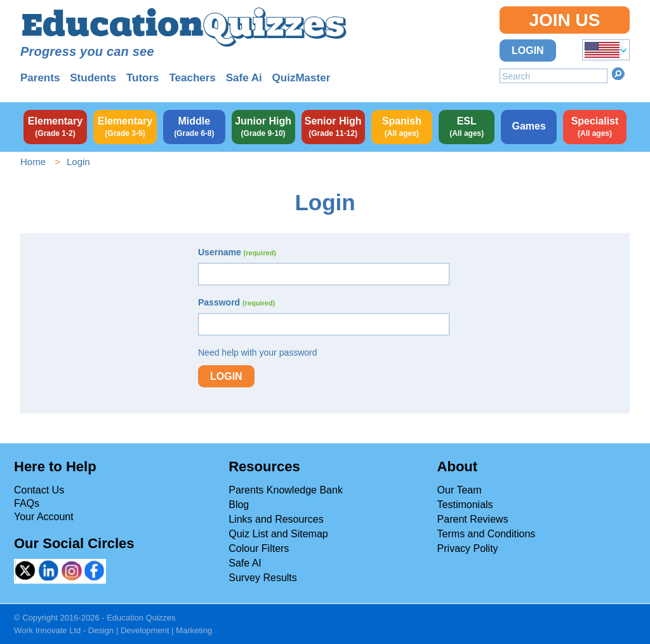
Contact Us (39, 490)
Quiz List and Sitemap (278, 534)
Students (93, 78)
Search (618, 74)
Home (33, 162)
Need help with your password (258, 352)
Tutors (143, 78)
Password (236, 302)
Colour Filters (259, 548)
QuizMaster (302, 78)
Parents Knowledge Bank (286, 490)
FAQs (27, 503)
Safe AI (245, 563)
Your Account (44, 517)
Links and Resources (276, 519)
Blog (239, 505)
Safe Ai (244, 78)
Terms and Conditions (487, 534)
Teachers (192, 78)
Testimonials (465, 505)
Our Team (460, 490)
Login (528, 50)
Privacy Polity (468, 548)
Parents (40, 78)
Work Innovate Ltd (47, 630)
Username (237, 252)
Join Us (564, 20)
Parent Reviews (473, 519)
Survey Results (263, 578)
